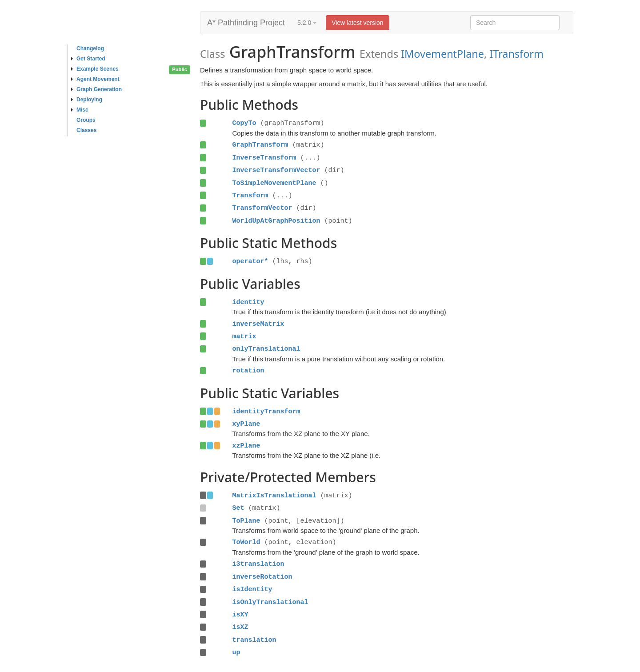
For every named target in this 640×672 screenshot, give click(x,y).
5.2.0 (307, 23)
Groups (86, 120)
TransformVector (262, 208)
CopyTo (244, 123)
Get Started (88, 59)
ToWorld (246, 542)
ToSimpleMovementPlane (274, 183)
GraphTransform (260, 145)
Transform (250, 196)
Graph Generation (96, 89)
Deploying (87, 100)
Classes (86, 130)
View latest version (357, 23)
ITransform (516, 54)
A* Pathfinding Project (246, 23)
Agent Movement (95, 79)
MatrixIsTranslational (274, 496)
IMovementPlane (442, 54)
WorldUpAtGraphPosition (276, 221)
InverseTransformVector (276, 170)
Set (238, 508)
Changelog (90, 48)
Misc (80, 110)
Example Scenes (95, 69)
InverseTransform (264, 158)
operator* (250, 261)
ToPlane (246, 521)
